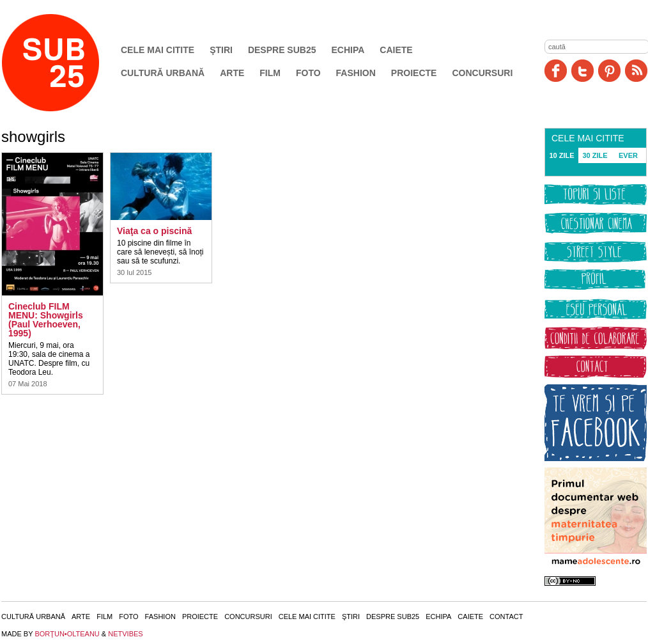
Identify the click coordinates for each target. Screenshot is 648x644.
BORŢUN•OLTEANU (67, 634)
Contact (506, 617)
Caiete (396, 50)
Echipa (348, 50)
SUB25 (65, 63)
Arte (232, 73)
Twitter (582, 71)
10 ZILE (561, 155)
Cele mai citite (158, 50)
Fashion (356, 73)
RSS (636, 71)
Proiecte (414, 73)
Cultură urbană (163, 73)
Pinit (609, 71)
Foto (308, 73)
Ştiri (221, 50)
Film (270, 73)
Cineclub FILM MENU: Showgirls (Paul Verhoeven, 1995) (46, 320)
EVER (628, 155)
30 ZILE (595, 155)
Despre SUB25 (282, 50)
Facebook (556, 71)
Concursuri (482, 73)
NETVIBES (125, 634)
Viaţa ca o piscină (154, 231)
